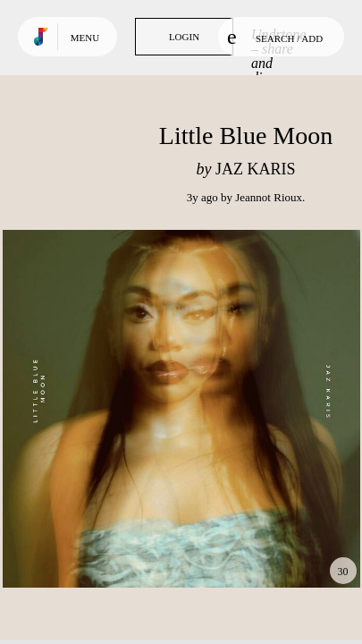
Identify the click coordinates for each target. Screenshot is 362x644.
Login (184, 37)
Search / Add (275, 37)
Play (181, 409)
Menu (85, 38)
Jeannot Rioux (269, 197)
